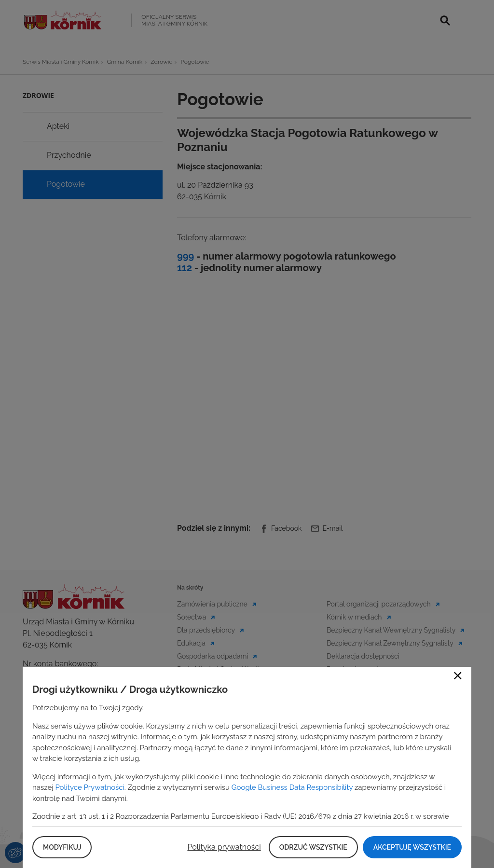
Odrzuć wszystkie (313, 847)
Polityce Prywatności (89, 787)
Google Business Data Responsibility (292, 787)
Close (458, 675)
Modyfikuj (62, 847)
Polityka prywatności (224, 847)
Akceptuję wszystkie (412, 847)
